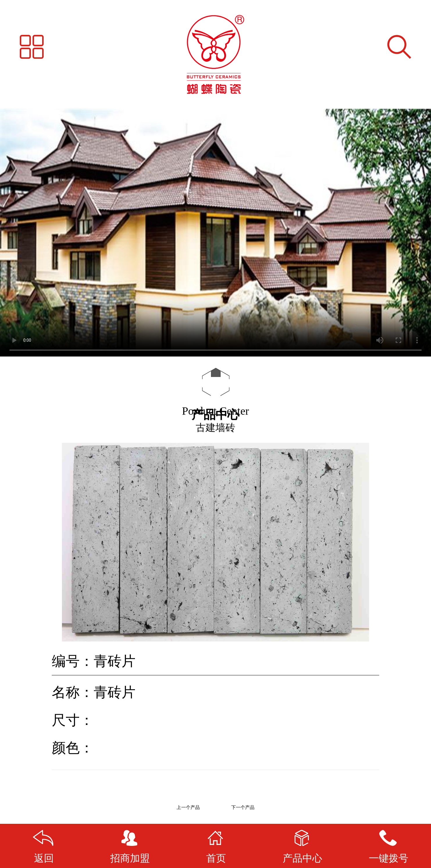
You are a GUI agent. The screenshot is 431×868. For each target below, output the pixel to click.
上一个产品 (188, 807)
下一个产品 (243, 807)
